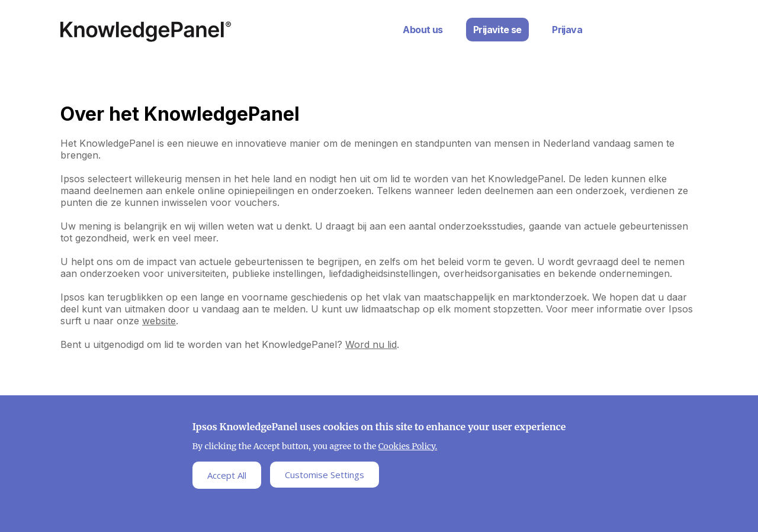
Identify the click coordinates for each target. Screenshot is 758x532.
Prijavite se (497, 30)
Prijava (567, 30)
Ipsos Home (146, 32)
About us (423, 30)
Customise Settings (325, 477)
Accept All (227, 478)
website (159, 321)
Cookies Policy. (408, 449)
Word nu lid (371, 344)
